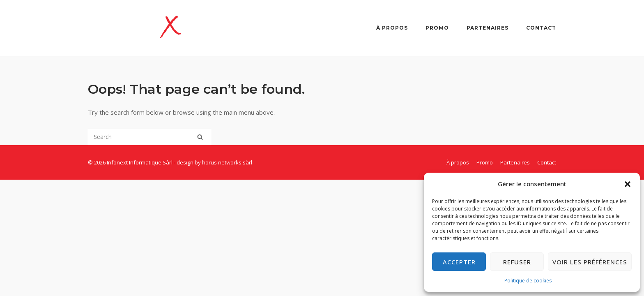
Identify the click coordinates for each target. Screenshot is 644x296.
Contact (541, 28)
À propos (392, 28)
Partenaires (488, 28)
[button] (628, 184)
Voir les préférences (590, 262)
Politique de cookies (528, 281)
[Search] (200, 137)
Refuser (517, 262)
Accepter (459, 262)
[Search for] (149, 137)
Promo (437, 28)
